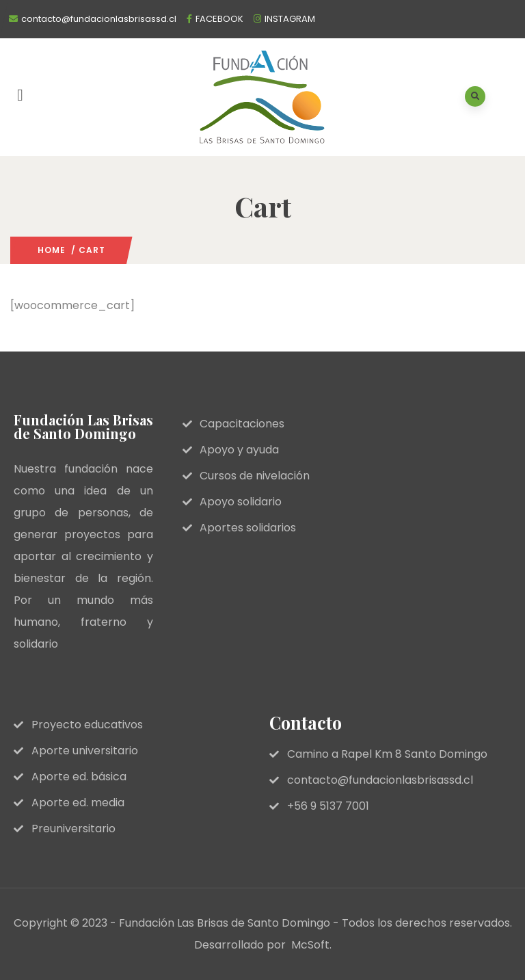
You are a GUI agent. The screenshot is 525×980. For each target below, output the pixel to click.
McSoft (310, 945)
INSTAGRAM (290, 19)
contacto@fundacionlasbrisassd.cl (99, 19)
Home (52, 250)
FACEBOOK (219, 19)
